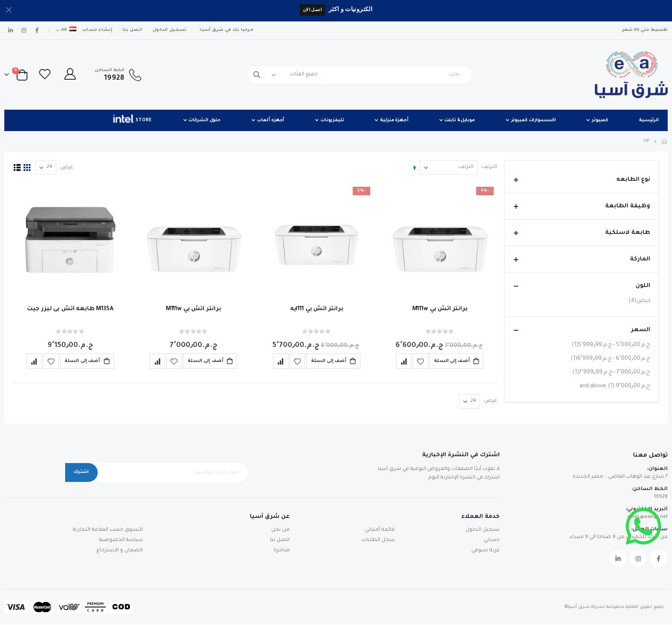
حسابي (492, 541)
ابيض (638, 301)
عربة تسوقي (486, 551)
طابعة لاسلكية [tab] (582, 233)
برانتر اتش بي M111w (438, 309)
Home (665, 141)
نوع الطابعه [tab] (582, 180)
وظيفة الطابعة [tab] (582, 206)
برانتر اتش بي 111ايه (315, 309)
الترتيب (488, 167)
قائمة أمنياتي (380, 531)
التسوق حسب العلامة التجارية (108, 531)
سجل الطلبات (378, 541)
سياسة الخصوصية (121, 541)
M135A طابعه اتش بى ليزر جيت (70, 309)
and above (615, 386)
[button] (419, 361)
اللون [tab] (582, 286)
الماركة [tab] (582, 259)
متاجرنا (282, 551)
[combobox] (360, 75)
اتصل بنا (132, 30)
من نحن (280, 531)
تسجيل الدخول (169, 30)
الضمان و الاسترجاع (120, 551)
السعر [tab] (582, 330)
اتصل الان (312, 10)
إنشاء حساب (97, 30)
